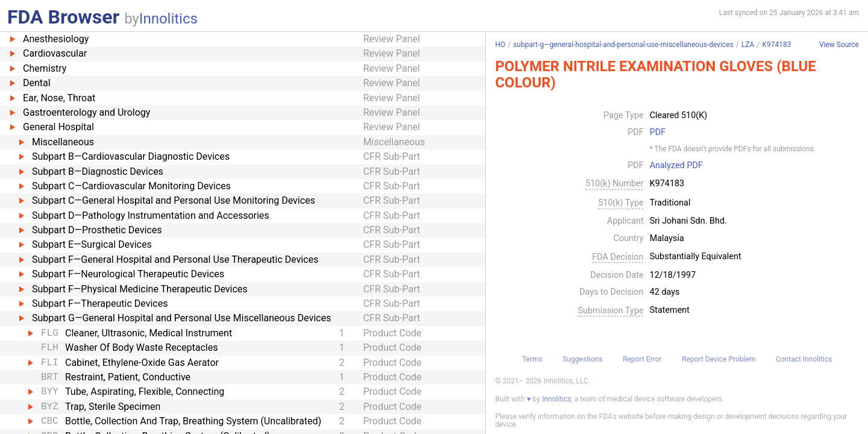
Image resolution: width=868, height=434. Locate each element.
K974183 (776, 45)
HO (500, 45)
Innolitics (168, 19)
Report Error (642, 359)
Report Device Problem (719, 359)
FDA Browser (63, 17)
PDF (658, 133)
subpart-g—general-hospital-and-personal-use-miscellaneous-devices (623, 45)
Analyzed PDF (676, 166)
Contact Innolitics (804, 359)
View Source (839, 45)
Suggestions (582, 359)
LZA (748, 45)
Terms (532, 359)
